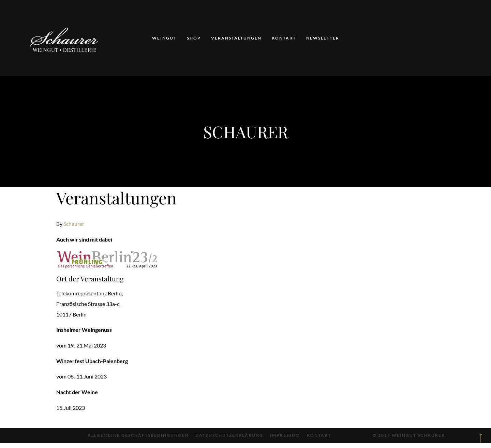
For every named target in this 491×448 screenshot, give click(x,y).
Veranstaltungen (236, 38)
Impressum (285, 435)
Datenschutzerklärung (229, 435)
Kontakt (284, 38)
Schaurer (74, 224)
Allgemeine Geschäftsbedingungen (138, 435)
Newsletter (323, 38)
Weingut (164, 38)
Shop (194, 38)
